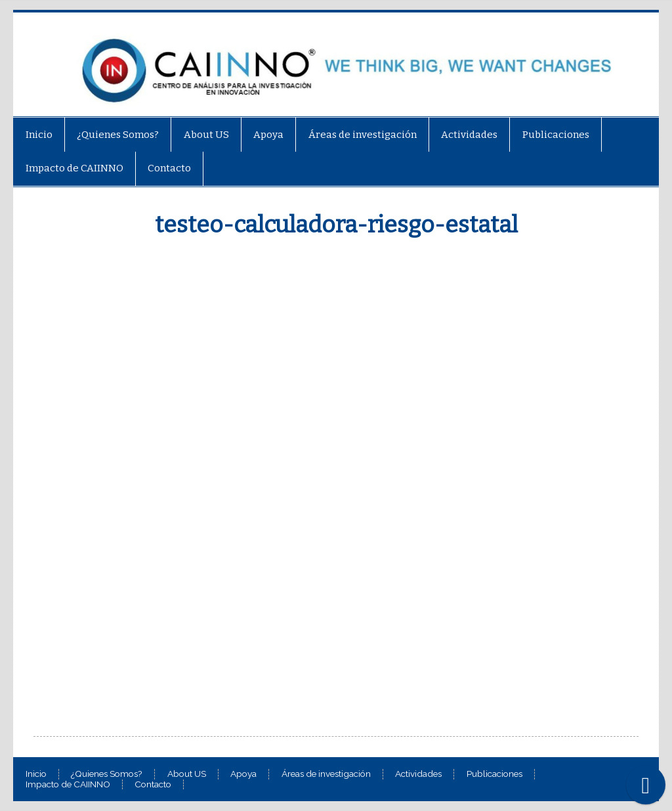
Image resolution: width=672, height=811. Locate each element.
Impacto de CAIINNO (74, 168)
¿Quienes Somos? (118, 135)
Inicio (39, 135)
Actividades (469, 135)
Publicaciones (556, 135)
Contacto (169, 168)
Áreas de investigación (363, 135)
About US (206, 135)
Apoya (268, 135)
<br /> (336, 485)
